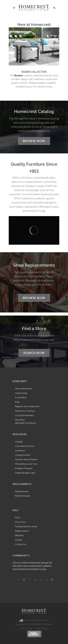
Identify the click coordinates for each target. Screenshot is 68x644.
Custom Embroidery (25, 415)
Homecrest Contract (25, 411)
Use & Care (20, 522)
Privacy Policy (42, 628)
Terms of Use (26, 628)
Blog (17, 402)
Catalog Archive (23, 455)
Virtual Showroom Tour (26, 464)
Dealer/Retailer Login (25, 473)
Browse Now (34, 141)
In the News (21, 397)
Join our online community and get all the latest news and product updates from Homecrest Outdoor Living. (32, 566)
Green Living (21, 393)
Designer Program (24, 468)
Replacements (22, 491)
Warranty (19, 535)
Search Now (34, 353)
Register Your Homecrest (27, 406)
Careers (19, 540)
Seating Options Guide (26, 526)
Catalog (19, 442)
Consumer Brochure (25, 446)
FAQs (18, 517)
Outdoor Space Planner (26, 459)
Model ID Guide (23, 496)
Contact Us (21, 544)
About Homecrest (24, 388)
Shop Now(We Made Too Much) (25, 421)
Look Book (20, 450)
